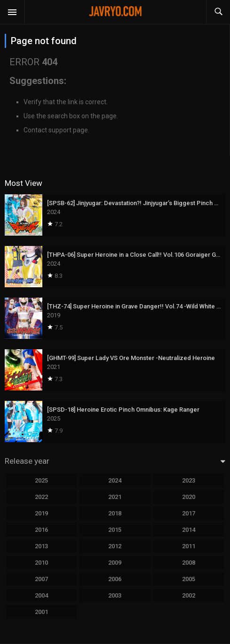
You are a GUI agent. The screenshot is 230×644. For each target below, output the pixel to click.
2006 (115, 579)
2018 (115, 513)
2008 (189, 563)
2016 (41, 530)
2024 (115, 480)
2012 (115, 546)
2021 (115, 497)
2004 (41, 595)
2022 (41, 497)
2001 (41, 612)
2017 (189, 513)
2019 (41, 513)
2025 (41, 480)
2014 (189, 530)
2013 (41, 546)
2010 (41, 563)
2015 (115, 530)
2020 (189, 497)
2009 (115, 563)
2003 (115, 595)
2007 (41, 579)
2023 (189, 480)
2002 (189, 595)
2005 (189, 579)
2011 (189, 546)
